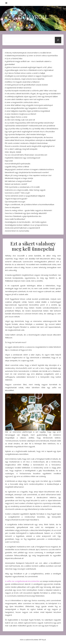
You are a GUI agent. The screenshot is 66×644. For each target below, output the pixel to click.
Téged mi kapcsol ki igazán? (16, 199)
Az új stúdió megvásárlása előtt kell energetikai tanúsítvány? (29, 123)
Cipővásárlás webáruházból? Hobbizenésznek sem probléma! (30, 126)
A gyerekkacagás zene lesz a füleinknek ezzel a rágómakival (29, 70)
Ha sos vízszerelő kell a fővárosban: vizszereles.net (26, 155)
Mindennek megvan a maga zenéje (19, 178)
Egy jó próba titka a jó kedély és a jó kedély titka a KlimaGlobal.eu (32, 129)
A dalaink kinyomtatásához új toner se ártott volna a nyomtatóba (31, 55)
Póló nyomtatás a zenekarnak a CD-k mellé (22, 187)
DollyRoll (33, 17)
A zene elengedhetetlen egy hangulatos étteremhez (26, 108)
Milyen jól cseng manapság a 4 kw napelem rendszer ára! (28, 175)
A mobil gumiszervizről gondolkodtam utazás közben (26, 85)
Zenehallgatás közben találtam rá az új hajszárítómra (26, 225)
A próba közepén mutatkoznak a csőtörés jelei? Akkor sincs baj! (31, 91)
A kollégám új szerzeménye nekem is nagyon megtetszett (29, 76)
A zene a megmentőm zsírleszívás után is (22, 102)
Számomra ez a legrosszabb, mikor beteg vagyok (25, 190)
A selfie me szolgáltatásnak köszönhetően (22, 581)
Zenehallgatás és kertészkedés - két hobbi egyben (26, 222)
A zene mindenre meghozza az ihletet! (20, 114)
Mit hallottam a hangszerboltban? (18, 181)
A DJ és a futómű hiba (14, 58)
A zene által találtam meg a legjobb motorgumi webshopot (29, 105)
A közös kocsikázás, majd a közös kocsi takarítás (25, 79)
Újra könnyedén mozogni (15, 202)
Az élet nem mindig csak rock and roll (20, 120)
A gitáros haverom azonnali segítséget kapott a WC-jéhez (28, 67)
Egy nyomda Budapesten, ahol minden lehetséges (25, 134)
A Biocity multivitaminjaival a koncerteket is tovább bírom (28, 53)
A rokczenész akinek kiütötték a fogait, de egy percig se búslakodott (33, 93)
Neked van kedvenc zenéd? (16, 184)
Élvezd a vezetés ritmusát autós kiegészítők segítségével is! (30, 146)
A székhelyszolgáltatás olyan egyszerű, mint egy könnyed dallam (31, 96)
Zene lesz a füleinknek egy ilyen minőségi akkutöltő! (26, 213)
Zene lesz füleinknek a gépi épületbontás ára (23, 216)
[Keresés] (58, 40)
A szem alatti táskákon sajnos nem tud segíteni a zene (27, 99)
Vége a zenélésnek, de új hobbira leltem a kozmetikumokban (29, 204)
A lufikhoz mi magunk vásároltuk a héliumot (22, 82)
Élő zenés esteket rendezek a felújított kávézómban (26, 143)
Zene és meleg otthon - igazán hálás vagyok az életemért (28, 210)
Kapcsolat (9, 161)
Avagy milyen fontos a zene (16, 117)
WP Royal (42, 640)
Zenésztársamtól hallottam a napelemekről (22, 228)
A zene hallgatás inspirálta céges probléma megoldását (27, 111)
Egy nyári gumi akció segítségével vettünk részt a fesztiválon (30, 131)
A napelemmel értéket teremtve (18, 88)
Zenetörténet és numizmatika (17, 231)
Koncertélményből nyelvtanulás (18, 164)
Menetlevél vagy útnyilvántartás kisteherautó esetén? (27, 172)
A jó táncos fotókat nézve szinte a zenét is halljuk (25, 73)
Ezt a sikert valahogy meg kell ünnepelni (21, 149)
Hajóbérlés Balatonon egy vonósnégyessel (22, 158)
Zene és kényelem (12, 207)
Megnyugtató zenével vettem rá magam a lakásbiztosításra (29, 169)
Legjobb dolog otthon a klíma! (17, 167)
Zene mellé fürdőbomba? (15, 219)
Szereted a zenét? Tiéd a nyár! (17, 193)
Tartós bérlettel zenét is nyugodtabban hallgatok (25, 196)
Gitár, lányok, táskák (13, 152)
